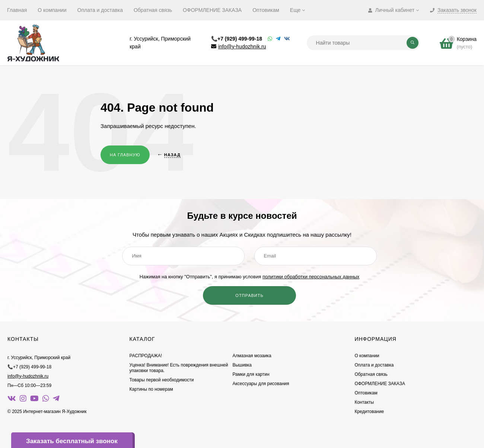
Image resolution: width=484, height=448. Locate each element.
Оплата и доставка (100, 10)
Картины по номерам (151, 389)
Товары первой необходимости (162, 380)
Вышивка (242, 365)
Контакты (364, 402)
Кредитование (369, 412)
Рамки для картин (251, 374)
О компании (52, 10)
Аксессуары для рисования (261, 384)
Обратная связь (153, 10)
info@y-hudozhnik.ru (242, 47)
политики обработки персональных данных (311, 277)
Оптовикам (266, 10)
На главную (125, 155)
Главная (17, 10)
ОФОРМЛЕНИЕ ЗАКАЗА (212, 10)
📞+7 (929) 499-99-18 (237, 39)
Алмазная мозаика (252, 356)
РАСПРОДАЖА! (146, 356)
